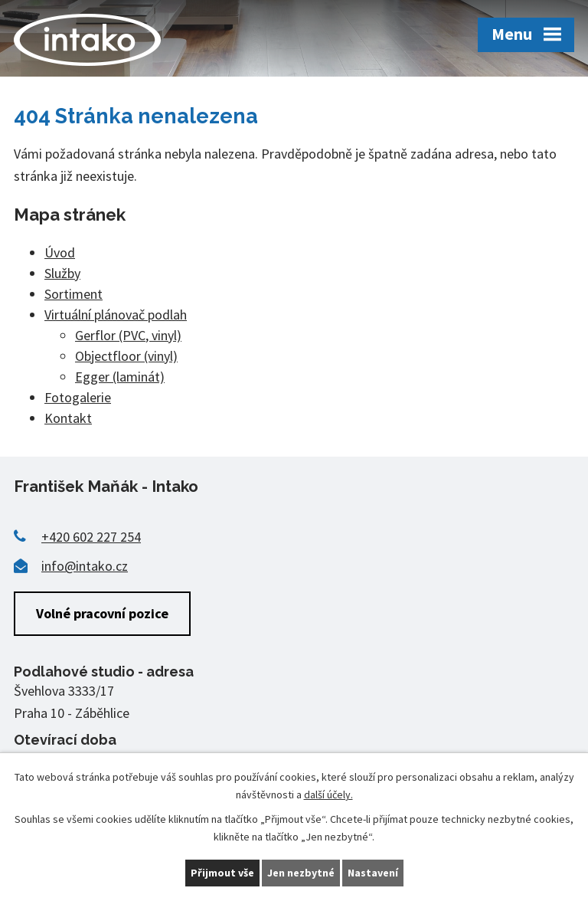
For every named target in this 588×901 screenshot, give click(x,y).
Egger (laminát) (120, 377)
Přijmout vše (222, 873)
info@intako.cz (85, 566)
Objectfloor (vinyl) (126, 356)
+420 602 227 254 (91, 537)
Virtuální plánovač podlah (116, 315)
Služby (62, 273)
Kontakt (68, 418)
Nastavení (373, 873)
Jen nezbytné (301, 873)
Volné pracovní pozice (102, 613)
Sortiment (73, 294)
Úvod (60, 252)
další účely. (328, 795)
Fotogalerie (78, 397)
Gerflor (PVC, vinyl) (128, 335)
